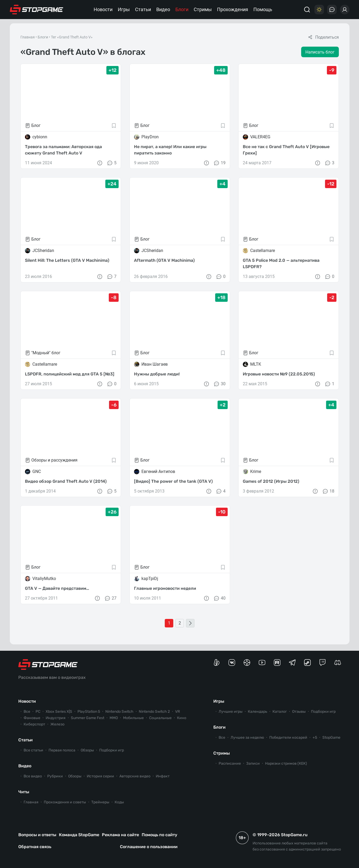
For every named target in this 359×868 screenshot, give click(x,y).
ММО (114, 718)
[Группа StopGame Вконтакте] (232, 663)
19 (219, 163)
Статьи (143, 9)
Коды (119, 802)
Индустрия (56, 718)
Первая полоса (62, 750)
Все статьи (33, 750)
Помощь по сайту (159, 835)
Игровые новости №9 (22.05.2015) (279, 374)
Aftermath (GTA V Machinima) (164, 260)
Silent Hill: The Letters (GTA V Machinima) (67, 260)
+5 (315, 738)
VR (178, 712)
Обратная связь (35, 847)
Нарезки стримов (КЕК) (286, 763)
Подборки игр (112, 750)
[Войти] (345, 10)
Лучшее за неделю (247, 738)
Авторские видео (135, 776)
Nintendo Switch (119, 712)
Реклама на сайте (120, 835)
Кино (182, 718)
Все (27, 712)
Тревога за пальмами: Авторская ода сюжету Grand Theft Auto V (63, 150)
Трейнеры (100, 802)
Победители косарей (288, 738)
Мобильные (133, 718)
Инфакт (163, 776)
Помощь (263, 9)
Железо (57, 724)
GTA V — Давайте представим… (57, 588)
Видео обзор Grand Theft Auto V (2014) (66, 481)
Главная (28, 37)
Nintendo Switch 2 (154, 712)
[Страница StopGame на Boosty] (217, 663)
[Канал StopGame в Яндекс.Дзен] (247, 663)
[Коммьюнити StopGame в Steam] (307, 663)
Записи (253, 763)
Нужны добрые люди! (157, 374)
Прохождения (233, 9)
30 (219, 384)
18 (328, 491)
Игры (124, 9)
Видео (163, 9)
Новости (103, 9)
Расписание (230, 763)
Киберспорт (34, 724)
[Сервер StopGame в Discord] (338, 663)
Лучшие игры (231, 712)
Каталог (280, 712)
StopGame (331, 738)
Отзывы (299, 712)
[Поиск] (307, 10)
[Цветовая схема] (319, 10)
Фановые (32, 718)
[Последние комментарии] (332, 10)
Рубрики (55, 776)
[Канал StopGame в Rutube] (277, 663)
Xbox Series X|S (59, 712)
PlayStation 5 (89, 712)
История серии (100, 776)
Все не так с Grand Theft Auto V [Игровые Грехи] (286, 150)
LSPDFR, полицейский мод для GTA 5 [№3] (70, 374)
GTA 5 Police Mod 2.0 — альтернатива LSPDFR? (281, 263)
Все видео (33, 776)
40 (219, 598)
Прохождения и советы (65, 802)
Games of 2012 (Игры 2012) (271, 481)
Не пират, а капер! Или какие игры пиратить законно (170, 150)
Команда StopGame (79, 835)
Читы (24, 792)
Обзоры (87, 750)
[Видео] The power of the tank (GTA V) (173, 481)
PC (38, 712)
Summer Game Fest (88, 718)
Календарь (258, 712)
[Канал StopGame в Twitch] (323, 663)
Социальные (160, 718)
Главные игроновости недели (165, 588)
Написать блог (320, 52)
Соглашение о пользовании (149, 847)
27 (110, 598)
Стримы (203, 9)
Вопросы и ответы (37, 835)
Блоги (182, 9)
